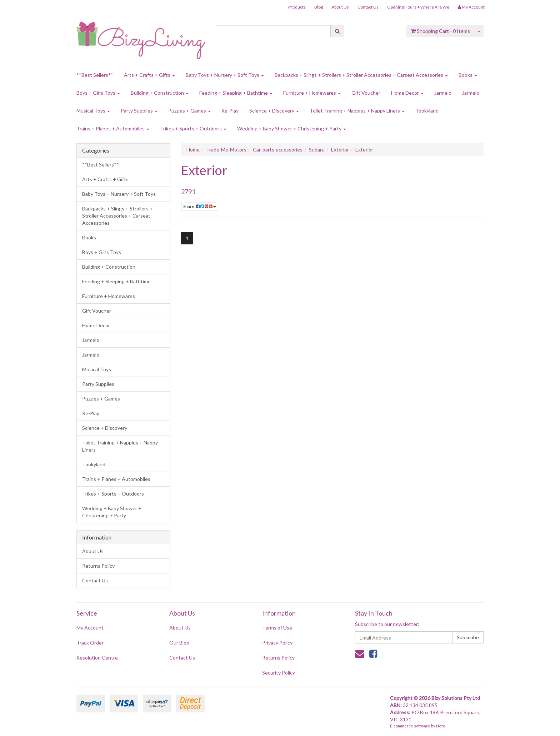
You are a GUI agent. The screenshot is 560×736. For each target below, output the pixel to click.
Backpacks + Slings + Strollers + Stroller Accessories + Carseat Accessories (361, 75)
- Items (441, 31)
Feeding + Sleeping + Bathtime (236, 93)
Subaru (317, 150)
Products (297, 7)
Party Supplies (139, 111)
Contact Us (368, 7)
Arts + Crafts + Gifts (149, 75)
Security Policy (279, 673)
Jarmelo (443, 93)
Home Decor (407, 93)
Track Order (90, 643)
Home (193, 150)
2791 (188, 192)
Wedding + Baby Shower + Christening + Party (292, 128)
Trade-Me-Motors (226, 150)
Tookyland (427, 111)
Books (468, 75)
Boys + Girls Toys (98, 93)
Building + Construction (160, 93)
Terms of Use (277, 628)
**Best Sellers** (95, 75)
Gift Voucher (366, 93)
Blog (319, 7)
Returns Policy (98, 566)
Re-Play (230, 111)
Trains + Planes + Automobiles (113, 128)
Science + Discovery (274, 111)
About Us (340, 7)
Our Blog (179, 643)
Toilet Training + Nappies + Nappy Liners (357, 111)
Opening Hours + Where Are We (418, 7)
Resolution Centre (97, 658)
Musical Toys (93, 111)
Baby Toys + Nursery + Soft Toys (225, 75)
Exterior (340, 150)
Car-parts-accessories (278, 150)
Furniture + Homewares (312, 93)
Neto (441, 726)
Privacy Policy (277, 643)
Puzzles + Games (189, 111)
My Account (90, 628)
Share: (200, 206)
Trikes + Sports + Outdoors (193, 128)
